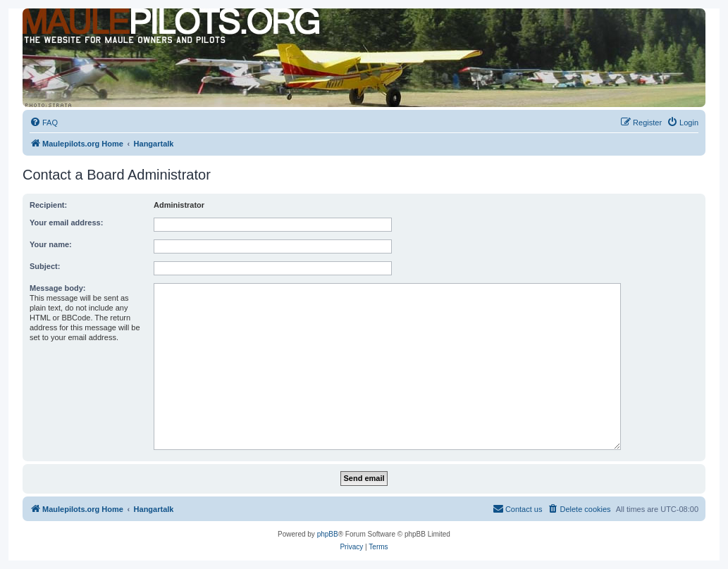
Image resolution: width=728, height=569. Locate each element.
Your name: (51, 244)
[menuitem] (44, 123)
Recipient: (48, 205)
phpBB (328, 534)
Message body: (57, 288)
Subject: (45, 266)
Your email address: (66, 223)
